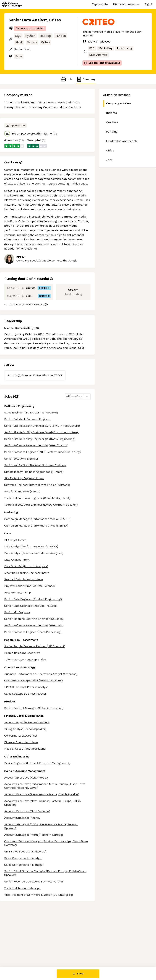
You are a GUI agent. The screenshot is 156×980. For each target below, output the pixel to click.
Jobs (109, 160)
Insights (111, 113)
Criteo (55, 20)
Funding (112, 132)
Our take (112, 122)
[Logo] (12, 4)
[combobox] (67, 397)
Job (66, 79)
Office (110, 150)
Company (86, 79)
